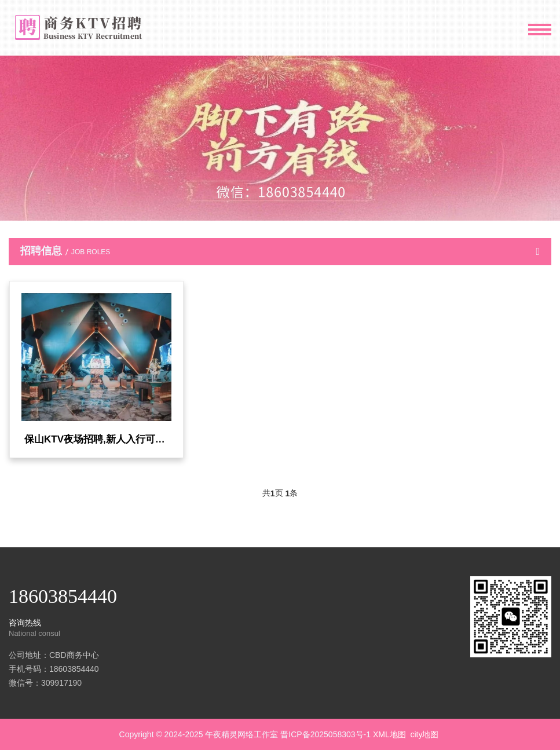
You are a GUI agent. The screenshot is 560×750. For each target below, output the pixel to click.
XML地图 (389, 734)
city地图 (424, 734)
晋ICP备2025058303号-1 (325, 734)
